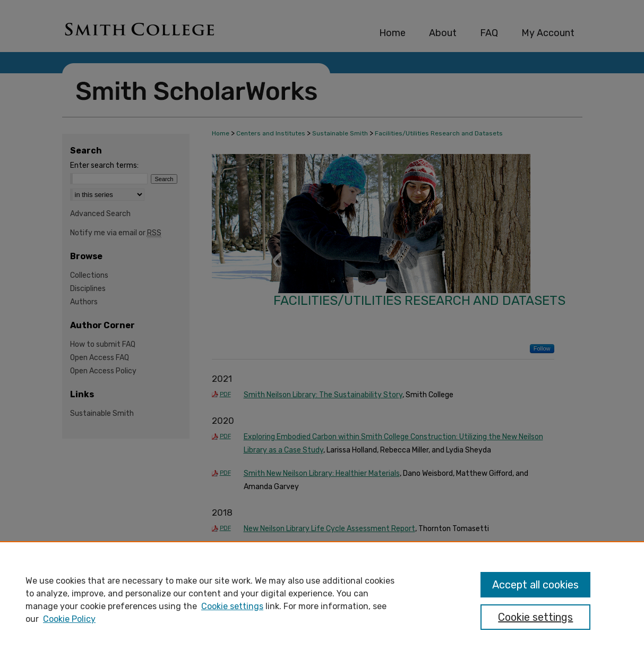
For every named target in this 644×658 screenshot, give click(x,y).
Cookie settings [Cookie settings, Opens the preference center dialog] (535, 617)
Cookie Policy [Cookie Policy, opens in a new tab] (69, 619)
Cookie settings (232, 606)
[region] (322, 600)
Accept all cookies (535, 585)
